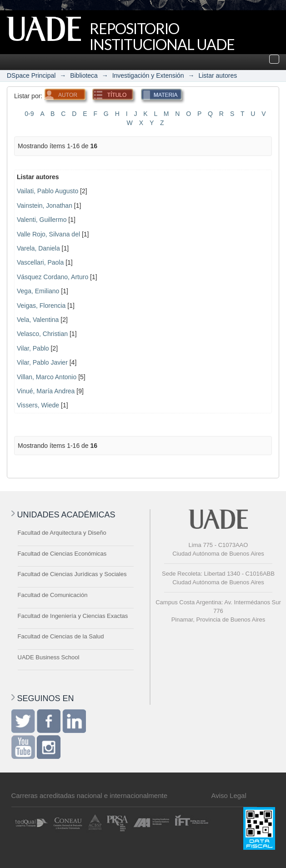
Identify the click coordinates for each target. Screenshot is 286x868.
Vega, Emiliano (38, 291)
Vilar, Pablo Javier (42, 362)
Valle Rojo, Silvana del (48, 234)
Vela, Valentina (38, 320)
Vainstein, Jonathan (45, 206)
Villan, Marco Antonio (47, 377)
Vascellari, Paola (40, 262)
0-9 (29, 114)
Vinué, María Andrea (46, 391)
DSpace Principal (31, 75)
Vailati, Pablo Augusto (48, 191)
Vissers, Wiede (38, 405)
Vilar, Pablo (33, 348)
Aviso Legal (229, 795)
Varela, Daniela (38, 248)
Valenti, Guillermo (42, 220)
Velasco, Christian (42, 334)
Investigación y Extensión (148, 75)
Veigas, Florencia (41, 306)
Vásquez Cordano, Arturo (53, 277)
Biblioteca (84, 75)
